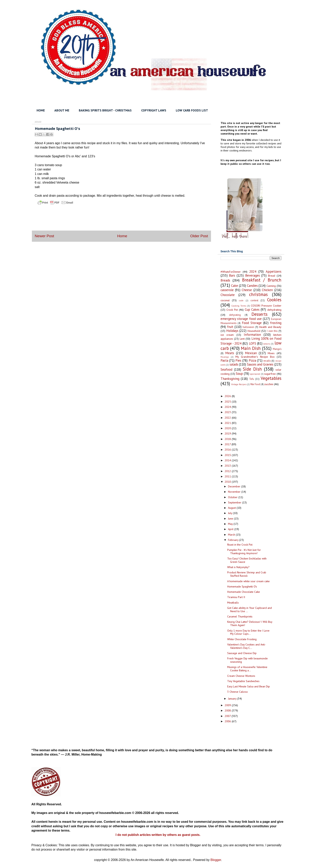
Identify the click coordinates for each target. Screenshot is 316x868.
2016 (228, 450)
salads (234, 364)
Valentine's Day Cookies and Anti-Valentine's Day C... (246, 646)
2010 (228, 482)
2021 (228, 423)
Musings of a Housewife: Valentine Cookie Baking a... (247, 669)
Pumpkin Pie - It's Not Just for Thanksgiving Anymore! (244, 552)
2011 (228, 476)
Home (122, 236)
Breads (225, 280)
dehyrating (235, 315)
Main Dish (251, 348)
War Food (255, 384)
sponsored (255, 374)
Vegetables (271, 378)
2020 (228, 428)
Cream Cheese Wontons (241, 676)
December (235, 486)
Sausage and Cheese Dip (242, 653)
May (231, 524)
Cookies (274, 300)
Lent (242, 339)
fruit (230, 327)
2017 (228, 444)
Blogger (216, 860)
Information (252, 335)
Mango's (277, 349)
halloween (248, 327)
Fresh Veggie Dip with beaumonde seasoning (247, 660)
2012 (228, 471)
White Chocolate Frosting (242, 639)
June (231, 519)
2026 (228, 396)
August (232, 508)
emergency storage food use (241, 319)
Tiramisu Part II (236, 597)
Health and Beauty (270, 327)
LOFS (253, 343)
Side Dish (252, 369)
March (232, 535)
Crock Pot (232, 310)
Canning (271, 286)
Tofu (252, 379)
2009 (228, 705)
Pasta (224, 360)
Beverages (253, 275)
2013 (228, 466)
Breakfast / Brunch (262, 280)
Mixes (271, 353)
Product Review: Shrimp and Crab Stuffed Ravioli (247, 574)
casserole (227, 290)
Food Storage (252, 323)
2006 (228, 721)
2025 (228, 402)
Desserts (259, 314)
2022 (228, 418)
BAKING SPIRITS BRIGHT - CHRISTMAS (105, 110)
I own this (272, 331)
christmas (258, 294)
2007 (228, 716)
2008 (228, 711)
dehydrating (274, 310)
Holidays (232, 331)
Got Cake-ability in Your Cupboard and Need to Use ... (250, 610)
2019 (228, 434)
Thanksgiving (230, 379)
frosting (276, 323)
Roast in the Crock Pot (240, 545)
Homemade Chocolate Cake (244, 592)
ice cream (227, 335)
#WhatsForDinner (231, 272)
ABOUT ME (62, 110)
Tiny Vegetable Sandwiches (243, 681)
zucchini (269, 384)
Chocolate (228, 295)
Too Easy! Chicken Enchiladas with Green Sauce (247, 560)
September (235, 502)
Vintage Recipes (239, 384)
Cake (235, 286)
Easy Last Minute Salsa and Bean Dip (249, 686)
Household (254, 331)
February (234, 540)
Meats (230, 353)
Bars (232, 275)
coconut (225, 300)
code (241, 300)
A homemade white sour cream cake (248, 581)
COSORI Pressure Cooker (266, 306)
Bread (272, 276)
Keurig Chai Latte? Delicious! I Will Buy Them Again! (250, 623)
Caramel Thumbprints (240, 616)
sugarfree (270, 374)
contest (254, 300)
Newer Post (44, 236)
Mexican (251, 353)
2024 (253, 272)
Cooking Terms (239, 306)
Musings (225, 357)
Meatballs (233, 603)
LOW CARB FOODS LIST (192, 110)
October (233, 497)
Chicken (267, 290)
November (235, 492)
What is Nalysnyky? (238, 567)
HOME (41, 110)
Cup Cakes (252, 310)
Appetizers (274, 272)
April (231, 529)
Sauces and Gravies (260, 364)
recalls (267, 361)
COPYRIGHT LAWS (154, 110)
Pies (238, 360)
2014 (228, 460)
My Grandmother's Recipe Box (255, 357)
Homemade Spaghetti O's (242, 587)
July (230, 513)
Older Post (199, 236)
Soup (239, 374)
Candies (252, 286)
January (233, 699)
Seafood (226, 369)
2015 (228, 455)
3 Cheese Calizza (237, 692)
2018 (228, 439)
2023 (228, 412)
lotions (267, 344)
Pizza (252, 360)
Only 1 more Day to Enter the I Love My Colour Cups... (248, 632)
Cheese (247, 290)
